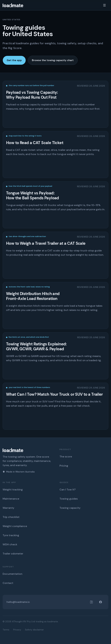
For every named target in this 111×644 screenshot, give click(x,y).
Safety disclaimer (34, 630)
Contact (8, 583)
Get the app (14, 60)
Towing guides (69, 499)
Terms (6, 630)
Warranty (8, 508)
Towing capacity (70, 508)
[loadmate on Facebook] (101, 602)
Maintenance (11, 499)
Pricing (64, 466)
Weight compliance (15, 526)
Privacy (17, 630)
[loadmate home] (13, 5)
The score (66, 457)
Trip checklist (11, 517)
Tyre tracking (11, 535)
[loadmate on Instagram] (91, 602)
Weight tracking (13, 490)
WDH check (10, 544)
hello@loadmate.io (18, 602)
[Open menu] (104, 5)
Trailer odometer (13, 554)
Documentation (13, 574)
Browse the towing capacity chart (53, 60)
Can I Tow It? (68, 490)
